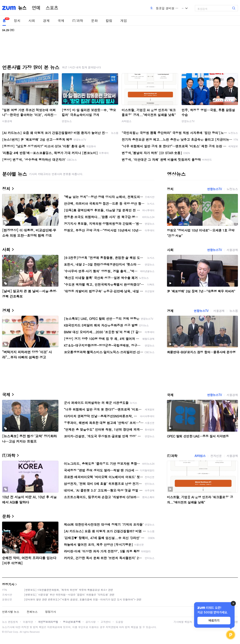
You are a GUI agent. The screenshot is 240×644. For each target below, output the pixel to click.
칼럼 (109, 21)
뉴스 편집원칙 (10, 622)
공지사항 (91, 622)
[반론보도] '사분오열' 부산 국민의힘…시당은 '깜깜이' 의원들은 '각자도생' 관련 (69, 595)
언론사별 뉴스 (11, 612)
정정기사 (8, 584)
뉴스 (22, 8)
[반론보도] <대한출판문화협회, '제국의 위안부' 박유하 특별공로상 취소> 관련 (69, 590)
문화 (94, 21)
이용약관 (28, 622)
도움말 (119, 622)
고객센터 (106, 622)
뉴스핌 (234, 311)
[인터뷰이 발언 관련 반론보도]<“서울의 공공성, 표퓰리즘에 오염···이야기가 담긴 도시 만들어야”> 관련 (83, 599)
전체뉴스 (32, 612)
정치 (17, 21)
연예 (36, 8)
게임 (124, 21)
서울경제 (7, 121)
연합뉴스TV (188, 121)
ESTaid (8, 632)
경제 (46, 21)
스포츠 (52, 8)
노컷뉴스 (232, 189)
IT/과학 (78, 21)
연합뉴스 (67, 121)
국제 (61, 21)
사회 (32, 21)
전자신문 (216, 456)
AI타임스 (127, 121)
